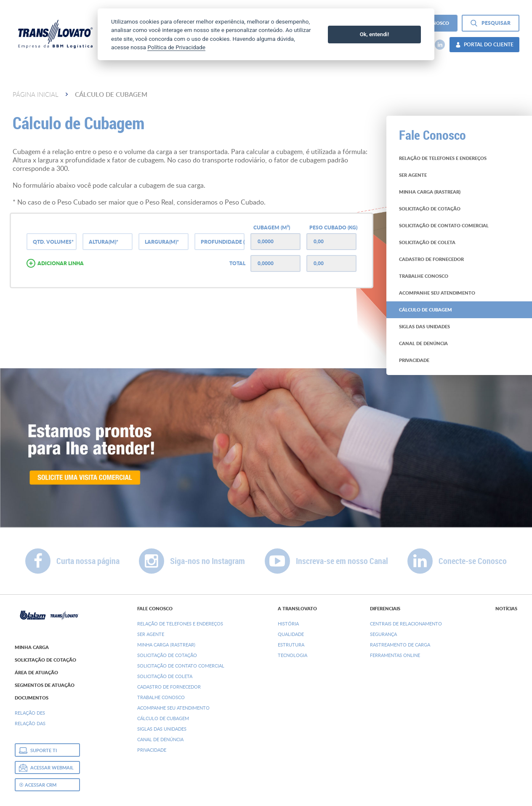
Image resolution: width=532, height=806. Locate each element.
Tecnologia (293, 655)
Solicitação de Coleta (165, 676)
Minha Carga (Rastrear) (166, 645)
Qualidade (291, 634)
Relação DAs (30, 723)
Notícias (506, 609)
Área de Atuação (36, 673)
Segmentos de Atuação (45, 685)
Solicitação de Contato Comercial (181, 666)
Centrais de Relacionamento (406, 624)
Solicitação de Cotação (45, 660)
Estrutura (291, 645)
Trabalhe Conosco (161, 697)
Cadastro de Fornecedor (169, 687)
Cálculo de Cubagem (163, 718)
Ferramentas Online (395, 655)
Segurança (383, 634)
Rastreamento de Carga (400, 645)
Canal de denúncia (160, 739)
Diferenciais (385, 609)
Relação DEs (30, 713)
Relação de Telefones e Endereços (180, 624)
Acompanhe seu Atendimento (173, 708)
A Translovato (297, 609)
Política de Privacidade (176, 47)
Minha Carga (32, 647)
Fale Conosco (155, 609)
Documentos (32, 698)
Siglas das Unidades (162, 729)
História (288, 624)
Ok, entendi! (375, 34)
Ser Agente (151, 634)
